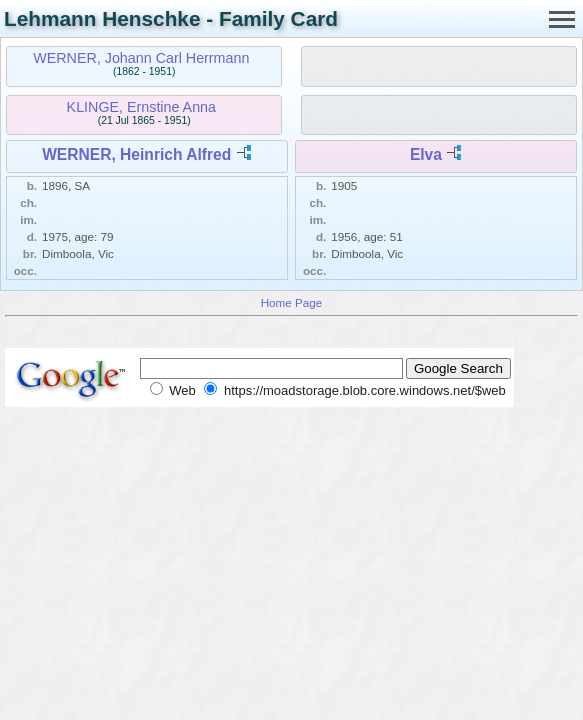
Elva (426, 154)
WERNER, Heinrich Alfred (136, 154)
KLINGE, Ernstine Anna (141, 107)
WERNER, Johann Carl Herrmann (141, 58)
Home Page (292, 302)
